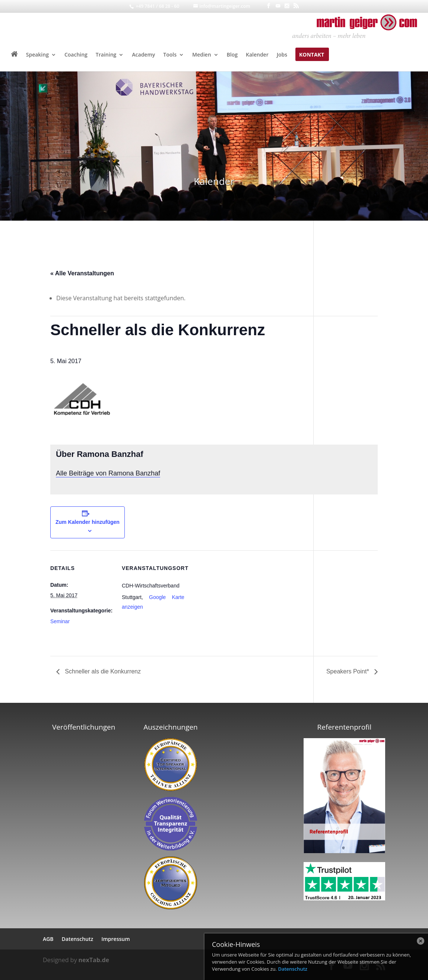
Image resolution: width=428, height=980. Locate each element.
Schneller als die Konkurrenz (102, 671)
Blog (232, 55)
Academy (143, 55)
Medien (202, 55)
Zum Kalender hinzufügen (88, 522)
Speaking (37, 55)
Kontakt (312, 55)
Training (106, 55)
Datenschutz (293, 969)
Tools (170, 55)
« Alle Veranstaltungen (82, 273)
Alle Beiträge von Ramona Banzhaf (108, 473)
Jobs (282, 55)
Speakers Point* (348, 671)
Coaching (76, 55)
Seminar (60, 621)
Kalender (257, 55)
